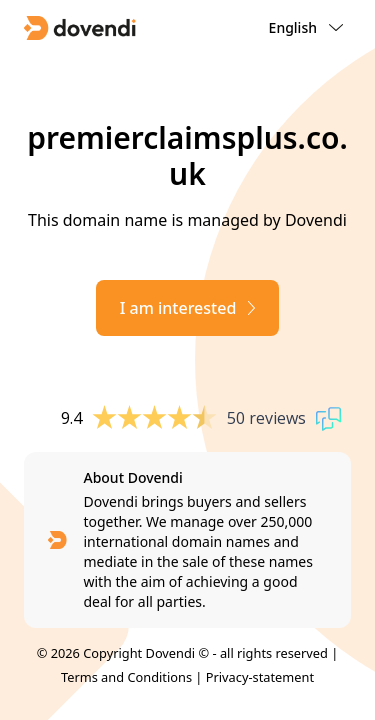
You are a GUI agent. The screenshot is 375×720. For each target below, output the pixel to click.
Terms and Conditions (126, 677)
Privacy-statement (260, 677)
